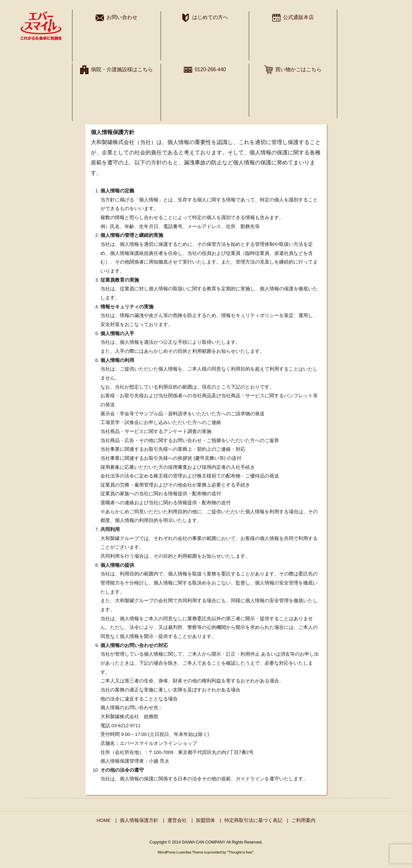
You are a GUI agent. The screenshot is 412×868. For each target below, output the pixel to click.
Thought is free (240, 852)
